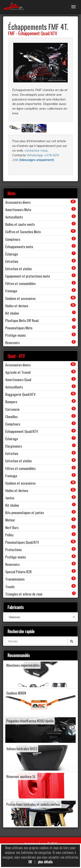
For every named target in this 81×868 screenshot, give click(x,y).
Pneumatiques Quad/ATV (22, 542)
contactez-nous (36, 150)
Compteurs (13, 239)
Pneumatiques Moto (19, 328)
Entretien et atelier (19, 269)
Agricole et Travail (18, 372)
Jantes (10, 498)
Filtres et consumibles (20, 283)
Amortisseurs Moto (18, 209)
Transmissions (15, 579)
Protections (13, 549)
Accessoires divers (18, 202)
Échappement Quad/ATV (38, 33)
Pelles (9, 535)
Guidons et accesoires (20, 298)
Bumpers (11, 402)
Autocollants (14, 217)
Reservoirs (12, 342)
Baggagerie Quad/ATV (20, 394)
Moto (11, 193)
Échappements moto (19, 247)
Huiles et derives (17, 306)
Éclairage (12, 254)
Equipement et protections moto (28, 276)
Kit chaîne (12, 313)
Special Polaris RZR (18, 572)
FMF (12, 33)
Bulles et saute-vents (20, 224)
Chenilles (11, 417)
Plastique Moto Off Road (22, 320)
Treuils (10, 587)
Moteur (10, 520)
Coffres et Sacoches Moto (23, 232)
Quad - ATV (16, 356)
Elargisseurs (14, 446)
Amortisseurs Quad (18, 379)
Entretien (12, 261)
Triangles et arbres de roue (24, 594)
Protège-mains (16, 335)
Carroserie (12, 409)
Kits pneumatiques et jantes (25, 512)
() (37, 160)
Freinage (11, 291)
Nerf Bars (12, 527)
